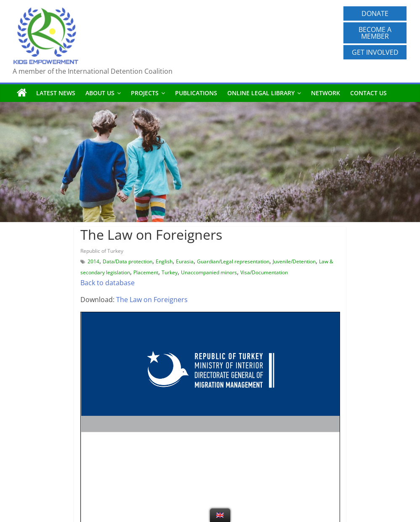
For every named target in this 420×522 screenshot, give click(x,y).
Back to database (108, 283)
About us (100, 93)
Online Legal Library (261, 93)
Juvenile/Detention (294, 261)
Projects (145, 93)
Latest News (56, 93)
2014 (93, 261)
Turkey (170, 272)
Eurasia (185, 261)
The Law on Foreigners (152, 300)
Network (326, 93)
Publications (196, 93)
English (164, 261)
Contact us (368, 93)
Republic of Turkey (102, 251)
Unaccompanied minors (209, 272)
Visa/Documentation (264, 272)
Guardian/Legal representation (233, 261)
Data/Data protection (128, 261)
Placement (146, 272)
